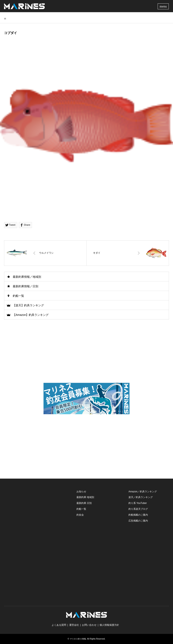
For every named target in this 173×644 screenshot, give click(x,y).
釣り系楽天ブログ (138, 509)
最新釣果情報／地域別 (27, 277)
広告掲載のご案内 (138, 521)
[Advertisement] (87, 445)
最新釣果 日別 (84, 503)
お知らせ (81, 492)
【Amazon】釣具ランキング (31, 315)
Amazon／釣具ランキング (143, 492)
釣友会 (80, 515)
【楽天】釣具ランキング (28, 305)
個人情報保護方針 (109, 625)
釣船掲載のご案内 (138, 515)
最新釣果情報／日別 (25, 286)
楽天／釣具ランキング (141, 497)
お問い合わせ (89, 625)
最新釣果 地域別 (85, 497)
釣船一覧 (18, 296)
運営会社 (74, 625)
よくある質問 (59, 625)
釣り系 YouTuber (138, 503)
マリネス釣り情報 (78, 639)
